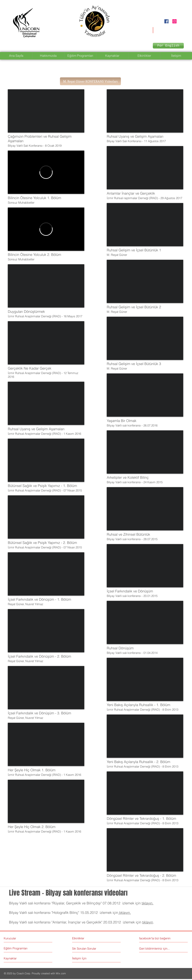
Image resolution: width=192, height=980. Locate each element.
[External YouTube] (46, 111)
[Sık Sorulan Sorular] (85, 948)
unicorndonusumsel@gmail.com (164, 29)
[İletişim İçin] (87, 958)
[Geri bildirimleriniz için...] (155, 948)
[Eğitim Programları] (19, 948)
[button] (90, 81)
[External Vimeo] (46, 172)
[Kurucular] (21, 938)
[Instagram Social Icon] (174, 21)
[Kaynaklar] (19, 958)
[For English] (168, 46)
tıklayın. (148, 903)
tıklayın (148, 922)
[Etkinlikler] (89, 938)
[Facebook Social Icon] (166, 21)
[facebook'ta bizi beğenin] (157, 938)
